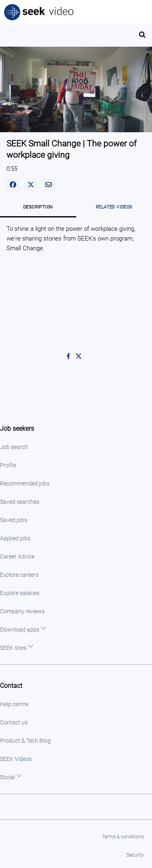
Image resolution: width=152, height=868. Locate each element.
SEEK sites (13, 648)
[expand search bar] (142, 31)
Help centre (14, 704)
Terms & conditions (123, 837)
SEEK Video (39, 12)
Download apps (20, 630)
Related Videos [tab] (114, 207)
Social (7, 777)
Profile (8, 465)
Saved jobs (14, 520)
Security (135, 855)
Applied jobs (15, 538)
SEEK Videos (16, 759)
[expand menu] (12, 35)
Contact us (14, 722)
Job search (14, 447)
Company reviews (22, 611)
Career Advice (17, 556)
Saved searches (20, 502)
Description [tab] (38, 207)
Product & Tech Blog (25, 741)
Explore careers (19, 575)
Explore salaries (20, 593)
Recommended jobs (25, 483)
